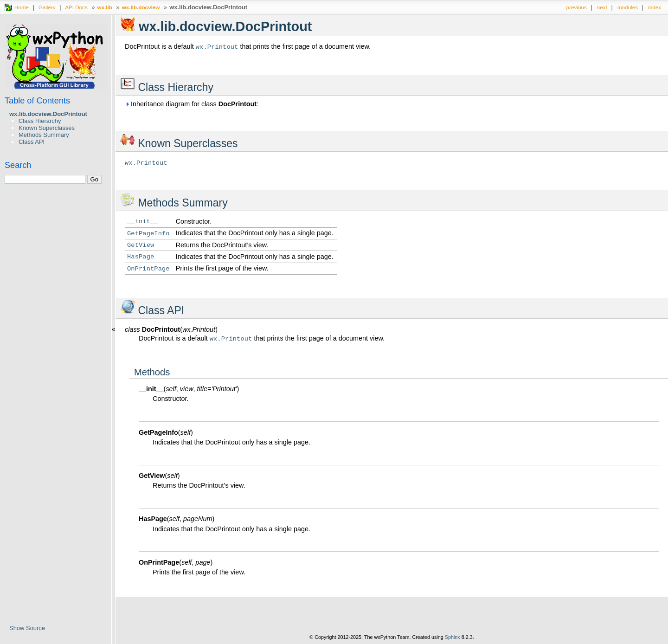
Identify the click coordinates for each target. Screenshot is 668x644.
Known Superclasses (47, 128)
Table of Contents (37, 101)
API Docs (76, 7)
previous (577, 7)
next (602, 7)
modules (628, 7)
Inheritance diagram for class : (192, 104)
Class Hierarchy (40, 121)
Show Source (27, 628)
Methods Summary (44, 135)
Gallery (47, 7)
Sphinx (453, 637)
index (655, 7)
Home (22, 7)
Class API (32, 142)
